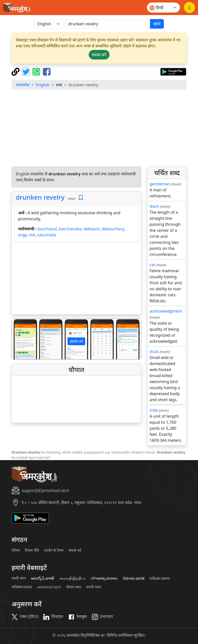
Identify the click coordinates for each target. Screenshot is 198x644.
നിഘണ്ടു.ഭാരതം (104, 578)
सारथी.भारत (94, 587)
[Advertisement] (76, 279)
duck (154, 351)
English (43, 85)
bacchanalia (70, 229)
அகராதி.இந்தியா (72, 578)
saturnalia (47, 235)
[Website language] (163, 8)
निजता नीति (32, 550)
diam (154, 206)
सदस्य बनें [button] (99, 55)
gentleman (160, 184)
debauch (92, 229)
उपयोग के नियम (54, 550)
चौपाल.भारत (73, 587)
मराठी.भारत (19, 578)
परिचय (16, 550)
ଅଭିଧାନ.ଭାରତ (160, 578)
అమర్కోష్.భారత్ (42, 578)
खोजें (157, 24)
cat (152, 265)
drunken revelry (40, 197)
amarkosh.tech (49, 587)
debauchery (113, 229)
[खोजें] (108, 24)
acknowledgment (166, 311)
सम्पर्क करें (75, 550)
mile (154, 410)
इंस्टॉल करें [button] (77, 341)
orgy (22, 235)
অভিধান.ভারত (22, 587)
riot (32, 235)
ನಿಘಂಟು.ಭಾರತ (133, 578)
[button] (21, 339)
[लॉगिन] (189, 8)
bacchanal (47, 229)
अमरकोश (23, 85)
